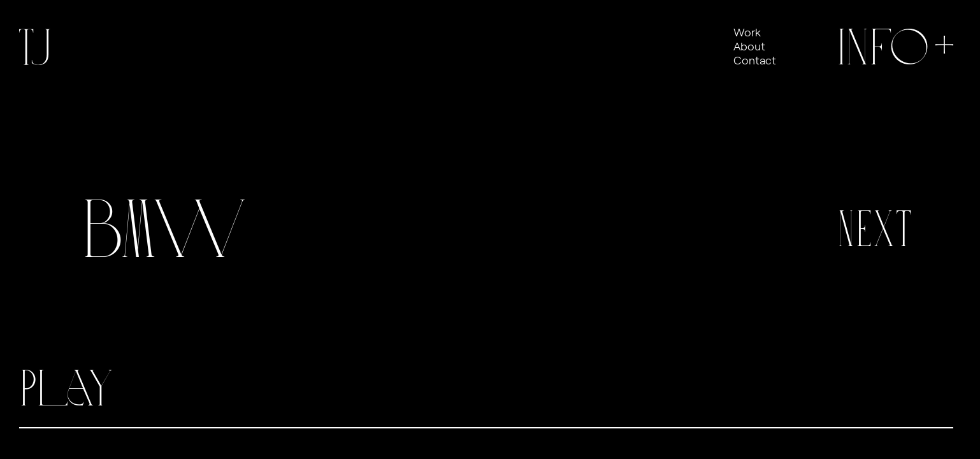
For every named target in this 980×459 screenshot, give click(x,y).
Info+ (898, 47)
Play (66, 388)
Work (747, 32)
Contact (755, 60)
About (749, 46)
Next (875, 229)
